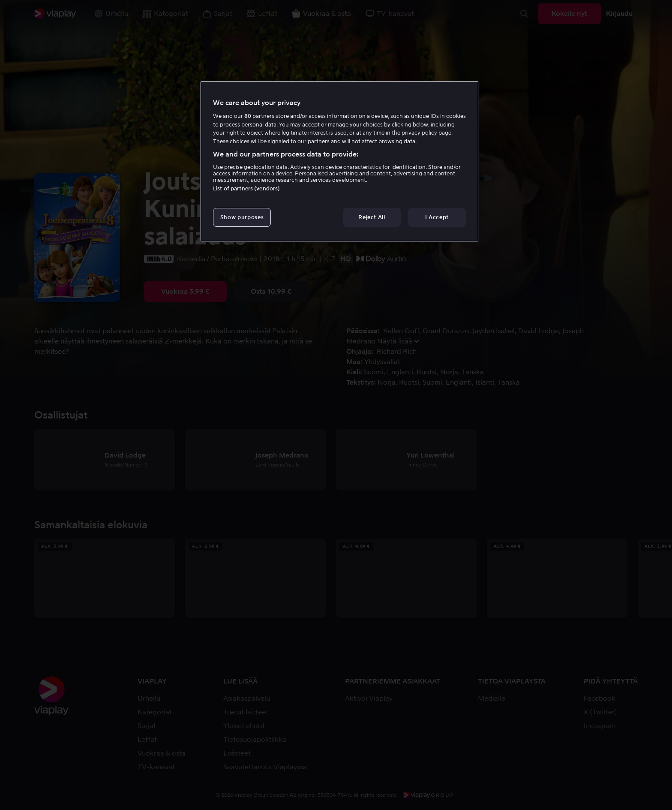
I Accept (437, 217)
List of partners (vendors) (246, 188)
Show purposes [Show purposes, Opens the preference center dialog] (242, 217)
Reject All (372, 217)
